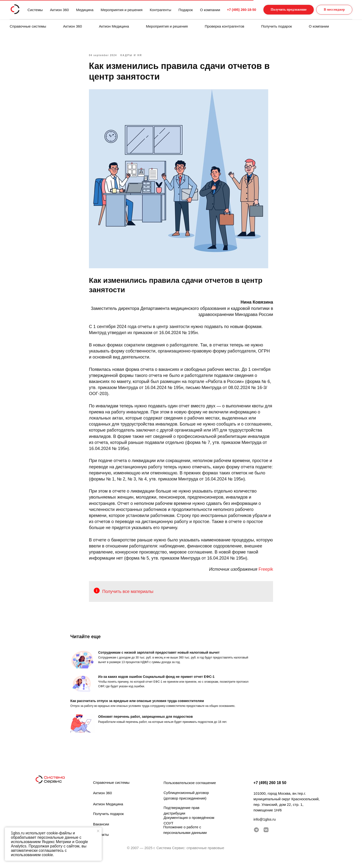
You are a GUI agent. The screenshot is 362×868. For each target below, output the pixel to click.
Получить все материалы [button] (128, 595)
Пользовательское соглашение (190, 789)
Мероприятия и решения (167, 26)
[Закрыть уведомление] (98, 831)
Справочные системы (28, 26)
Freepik (266, 572)
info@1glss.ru (265, 826)
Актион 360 (72, 26)
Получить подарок (277, 26)
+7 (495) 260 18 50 (270, 789)
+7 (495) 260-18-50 (232, 10)
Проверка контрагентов (224, 26)
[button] (284, 10)
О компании (319, 26)
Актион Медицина (114, 26)
